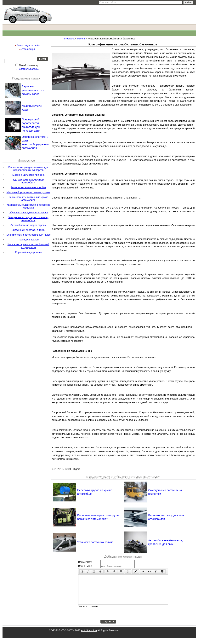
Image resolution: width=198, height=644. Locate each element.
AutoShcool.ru (89, 636)
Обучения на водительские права (28, 213)
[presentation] (130, 618)
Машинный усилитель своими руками (28, 192)
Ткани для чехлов (28, 240)
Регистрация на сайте (28, 45)
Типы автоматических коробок (28, 187)
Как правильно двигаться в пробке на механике (28, 206)
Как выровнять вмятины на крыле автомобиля (28, 198)
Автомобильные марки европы (28, 225)
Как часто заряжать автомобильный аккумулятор (28, 246)
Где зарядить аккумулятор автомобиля (28, 181)
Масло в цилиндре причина (28, 175)
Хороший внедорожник (28, 252)
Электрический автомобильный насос (28, 235)
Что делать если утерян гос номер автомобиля (28, 219)
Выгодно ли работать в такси (28, 230)
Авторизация (28, 49)
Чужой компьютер (28, 65)
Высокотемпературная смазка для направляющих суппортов (28, 169)
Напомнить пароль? (28, 69)
